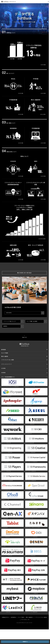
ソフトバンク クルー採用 (40, 617)
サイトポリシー (25, 620)
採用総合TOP (5, 617)
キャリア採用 (21, 617)
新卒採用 (13, 617)
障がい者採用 (29, 617)
